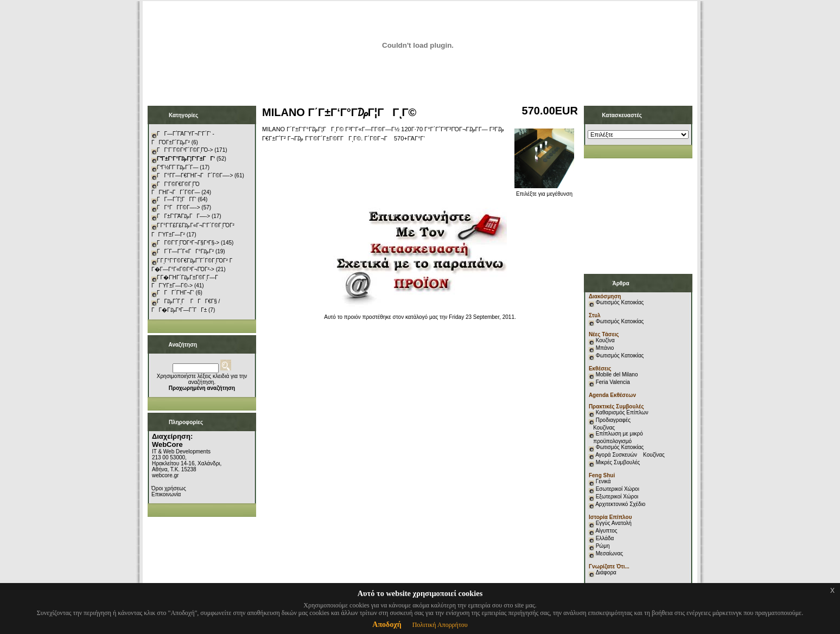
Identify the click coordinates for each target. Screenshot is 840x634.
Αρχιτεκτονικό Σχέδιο (620, 504)
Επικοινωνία (166, 494)
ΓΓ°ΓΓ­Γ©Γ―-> (179, 207)
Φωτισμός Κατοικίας (620, 302)
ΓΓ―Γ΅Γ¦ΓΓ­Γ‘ (177, 199)
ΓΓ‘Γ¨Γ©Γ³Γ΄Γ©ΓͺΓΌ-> (185, 150)
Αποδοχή (387, 625)
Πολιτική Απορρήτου (440, 625)
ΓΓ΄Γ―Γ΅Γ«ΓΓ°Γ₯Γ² (185, 251)
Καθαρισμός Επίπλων (621, 412)
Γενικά (603, 481)
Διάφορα (606, 572)
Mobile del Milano (617, 374)
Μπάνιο (605, 348)
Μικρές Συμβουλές (618, 462)
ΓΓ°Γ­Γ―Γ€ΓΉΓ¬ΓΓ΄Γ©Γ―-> (195, 175)
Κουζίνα (605, 340)
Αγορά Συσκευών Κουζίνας (630, 455)
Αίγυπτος (606, 531)
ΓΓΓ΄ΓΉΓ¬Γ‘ (176, 293)
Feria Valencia (613, 382)
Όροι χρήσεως (169, 488)
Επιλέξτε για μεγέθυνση (544, 191)
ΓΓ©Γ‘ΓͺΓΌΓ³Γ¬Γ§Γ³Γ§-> (188, 243)
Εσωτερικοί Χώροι (618, 489)
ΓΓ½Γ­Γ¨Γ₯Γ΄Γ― (178, 167)
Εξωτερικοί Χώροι (617, 497)
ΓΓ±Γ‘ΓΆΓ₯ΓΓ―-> (183, 216)
